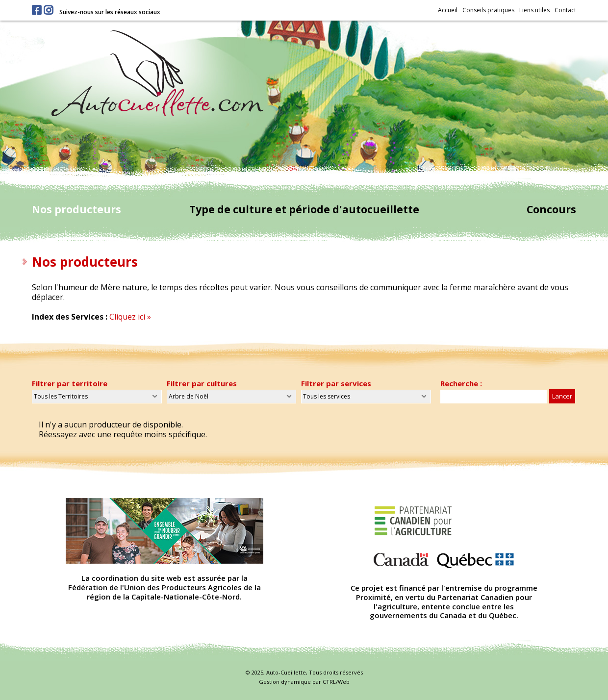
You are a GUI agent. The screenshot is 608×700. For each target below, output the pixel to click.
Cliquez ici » (130, 317)
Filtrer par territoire (70, 383)
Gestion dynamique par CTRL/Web (304, 682)
